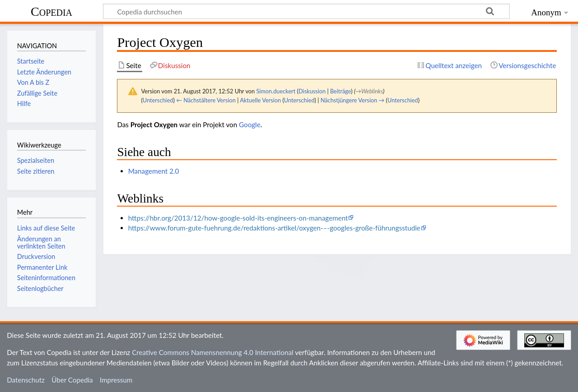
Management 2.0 (154, 171)
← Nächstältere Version (206, 100)
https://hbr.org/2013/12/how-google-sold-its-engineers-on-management (238, 218)
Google (250, 125)
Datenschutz (26, 380)
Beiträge (340, 91)
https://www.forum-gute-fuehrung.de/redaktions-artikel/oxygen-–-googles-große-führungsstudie (274, 228)
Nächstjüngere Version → (353, 100)
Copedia (51, 12)
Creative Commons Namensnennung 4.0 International (213, 352)
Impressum (116, 380)
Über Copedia (72, 380)
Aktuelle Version (260, 100)
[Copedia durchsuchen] (306, 11)
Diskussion (312, 91)
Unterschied (158, 100)
